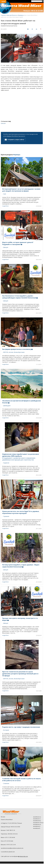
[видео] (28, 29)
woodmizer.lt (37, 828)
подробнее (5, 206)
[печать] (36, 29)
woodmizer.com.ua (38, 823)
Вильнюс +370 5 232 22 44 (8, 845)
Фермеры (21, 15)
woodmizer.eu (37, 817)
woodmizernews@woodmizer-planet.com (12, 848)
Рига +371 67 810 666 (7, 841)
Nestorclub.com (24, 856)
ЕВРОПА (6, 352)
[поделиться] (32, 29)
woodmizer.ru (37, 819)
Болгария (6, 730)
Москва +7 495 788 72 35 (8, 830)
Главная (3, 15)
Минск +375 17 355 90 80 (8, 837)
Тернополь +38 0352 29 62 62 (9, 834)
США (5, 194)
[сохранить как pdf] (41, 29)
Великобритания (19, 352)
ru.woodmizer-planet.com (8, 852)
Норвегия (6, 463)
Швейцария (7, 406)
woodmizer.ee (37, 824)
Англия (11, 352)
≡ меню (3, 1)
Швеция (3, 123)
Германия (6, 516)
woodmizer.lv (37, 826)
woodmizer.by (37, 821)
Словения (6, 783)
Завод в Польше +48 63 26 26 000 (10, 827)
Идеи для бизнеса (12, 15)
